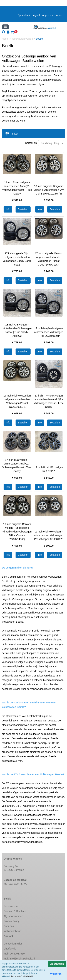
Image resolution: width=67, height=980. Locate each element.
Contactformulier (13, 944)
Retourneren (11, 906)
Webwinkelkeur (12, 931)
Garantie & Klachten (15, 911)
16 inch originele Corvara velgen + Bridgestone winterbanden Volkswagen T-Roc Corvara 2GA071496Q (17, 532)
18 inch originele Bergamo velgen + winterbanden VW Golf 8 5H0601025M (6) (49, 190)
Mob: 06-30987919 (14, 954)
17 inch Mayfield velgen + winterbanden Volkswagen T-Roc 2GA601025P (49, 332)
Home (6, 39)
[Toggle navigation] (5, 27)
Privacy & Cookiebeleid (22, 976)
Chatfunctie (10, 949)
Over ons (9, 926)
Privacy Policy (12, 921)
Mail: (19, 959)
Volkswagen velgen (23, 39)
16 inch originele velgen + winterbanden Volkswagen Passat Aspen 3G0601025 (49, 535)
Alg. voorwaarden (13, 916)
